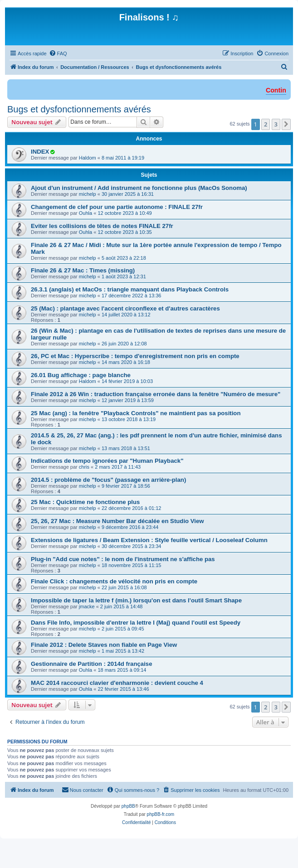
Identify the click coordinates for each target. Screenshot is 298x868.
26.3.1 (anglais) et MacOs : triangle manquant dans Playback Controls (130, 289)
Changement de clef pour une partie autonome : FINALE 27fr (117, 207)
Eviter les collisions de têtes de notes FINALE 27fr (102, 226)
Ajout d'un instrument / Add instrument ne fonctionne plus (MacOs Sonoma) (139, 188)
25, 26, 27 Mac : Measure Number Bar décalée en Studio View (117, 521)
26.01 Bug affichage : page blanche (81, 375)
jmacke (87, 606)
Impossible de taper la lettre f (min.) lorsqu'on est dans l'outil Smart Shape (136, 600)
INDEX (40, 152)
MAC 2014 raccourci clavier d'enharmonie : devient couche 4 (117, 683)
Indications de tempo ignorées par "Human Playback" (107, 461)
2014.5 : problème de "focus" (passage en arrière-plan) (108, 480)
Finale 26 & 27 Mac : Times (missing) (83, 270)
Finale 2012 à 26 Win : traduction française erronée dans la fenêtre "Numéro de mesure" (156, 394)
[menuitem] (58, 53)
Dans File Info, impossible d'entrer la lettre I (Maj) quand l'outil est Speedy (136, 623)
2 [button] (266, 124)
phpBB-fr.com (161, 814)
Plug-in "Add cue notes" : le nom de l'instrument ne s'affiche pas (123, 559)
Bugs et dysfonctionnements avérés (79, 109)
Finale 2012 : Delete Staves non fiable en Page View (104, 645)
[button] (286, 124)
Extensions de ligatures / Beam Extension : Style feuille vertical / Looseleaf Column (149, 540)
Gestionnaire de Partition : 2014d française (92, 664)
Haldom (88, 158)
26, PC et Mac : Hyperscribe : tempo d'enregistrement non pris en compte (135, 356)
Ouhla (85, 213)
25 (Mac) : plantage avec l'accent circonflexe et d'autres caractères (125, 308)
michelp (88, 194)
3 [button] (276, 124)
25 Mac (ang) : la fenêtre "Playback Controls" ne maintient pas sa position (136, 413)
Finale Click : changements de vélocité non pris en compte (114, 581)
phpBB (128, 806)
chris (84, 467)
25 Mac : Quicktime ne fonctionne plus (85, 502)
